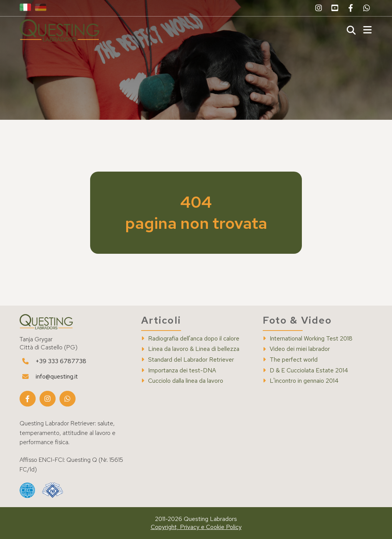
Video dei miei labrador (300, 349)
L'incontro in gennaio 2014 (304, 381)
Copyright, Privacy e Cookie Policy (196, 527)
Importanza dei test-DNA (182, 370)
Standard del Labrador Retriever (191, 360)
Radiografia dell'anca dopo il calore (194, 339)
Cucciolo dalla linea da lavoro (186, 381)
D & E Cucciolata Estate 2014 (309, 370)
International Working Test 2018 (311, 339)
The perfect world (294, 360)
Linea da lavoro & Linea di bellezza (194, 349)
